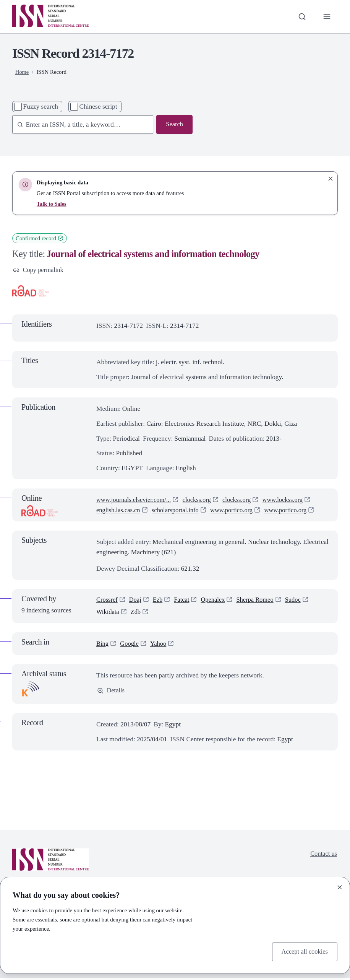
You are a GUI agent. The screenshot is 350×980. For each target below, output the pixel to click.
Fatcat (185, 601)
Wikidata (108, 614)
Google (130, 646)
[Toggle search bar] (301, 17)
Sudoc (300, 601)
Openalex (217, 601)
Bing (103, 646)
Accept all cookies (303, 951)
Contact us (323, 856)
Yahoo (161, 646)
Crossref (108, 601)
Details (111, 693)
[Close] (340, 886)
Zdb (137, 614)
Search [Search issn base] (174, 125)
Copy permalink (39, 270)
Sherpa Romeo (261, 601)
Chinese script (98, 106)
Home (22, 72)
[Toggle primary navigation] (327, 17)
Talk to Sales (52, 204)
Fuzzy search (41, 106)
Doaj (137, 601)
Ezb (160, 601)
